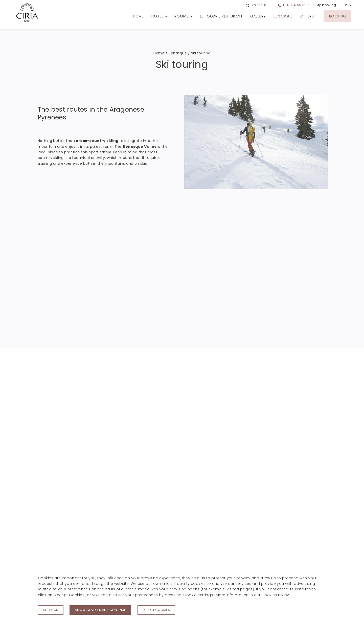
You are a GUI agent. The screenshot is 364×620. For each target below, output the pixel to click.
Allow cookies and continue (100, 610)
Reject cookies (156, 610)
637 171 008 (257, 6)
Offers (307, 16)
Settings (51, 610)
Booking (337, 16)
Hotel (157, 16)
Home (138, 16)
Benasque (283, 16)
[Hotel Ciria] (27, 13)
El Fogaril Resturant (221, 16)
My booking (326, 5)
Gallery (258, 16)
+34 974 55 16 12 (294, 5)
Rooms (181, 16)
